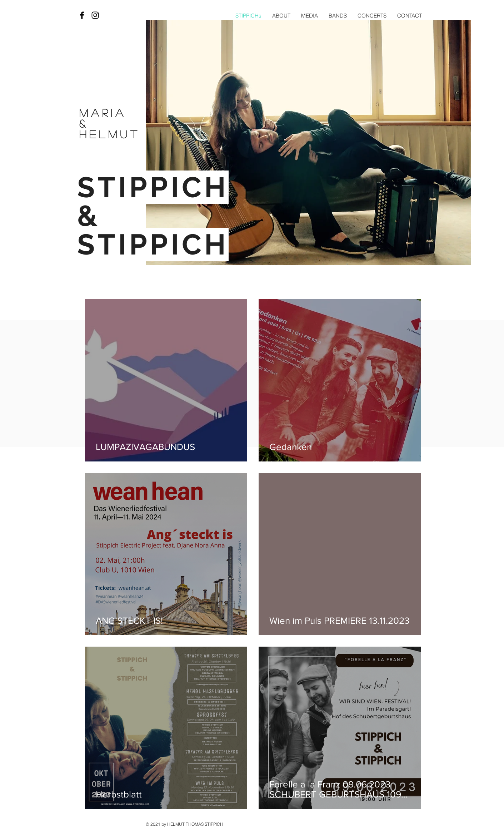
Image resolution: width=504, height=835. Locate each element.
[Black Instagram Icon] (95, 15)
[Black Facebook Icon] (82, 15)
